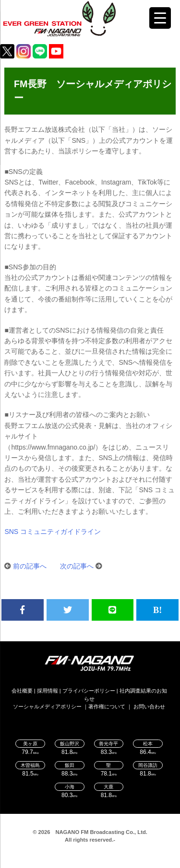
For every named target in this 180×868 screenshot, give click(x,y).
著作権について (107, 706)
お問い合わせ (149, 706)
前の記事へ (30, 566)
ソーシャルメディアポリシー (47, 706)
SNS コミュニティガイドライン (53, 532)
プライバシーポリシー (89, 691)
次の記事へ (77, 566)
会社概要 (22, 691)
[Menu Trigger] (160, 18)
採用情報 (48, 691)
